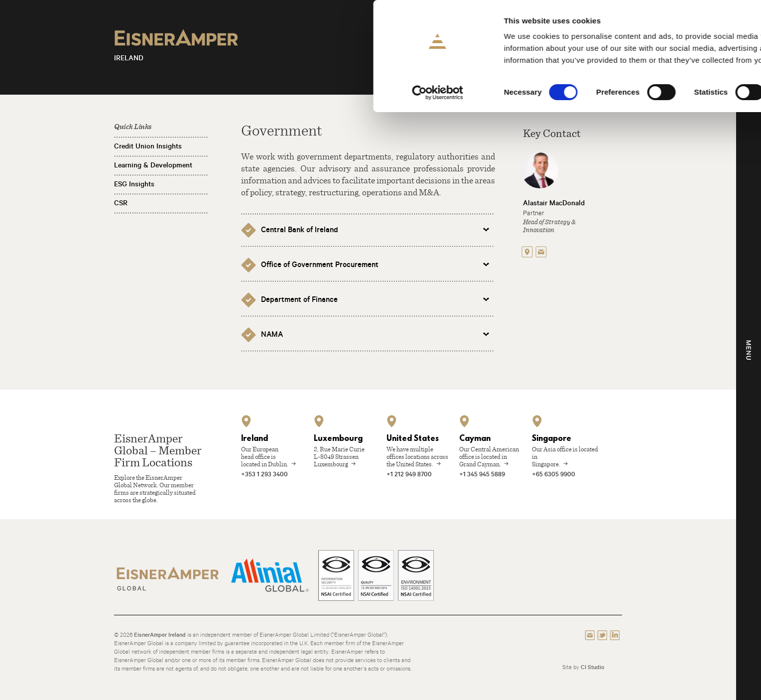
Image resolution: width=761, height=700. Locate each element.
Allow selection (678, 54)
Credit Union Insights (148, 146)
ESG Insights (134, 184)
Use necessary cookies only (678, 83)
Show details (523, 92)
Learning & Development (153, 165)
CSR (121, 203)
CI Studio (592, 667)
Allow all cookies (678, 25)
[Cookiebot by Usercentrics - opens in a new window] (64, 93)
